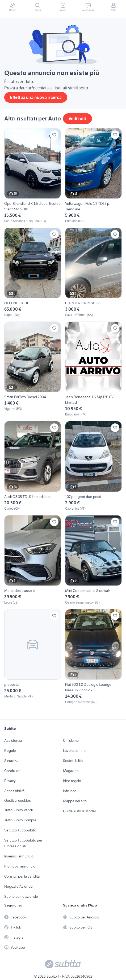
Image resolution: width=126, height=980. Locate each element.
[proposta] (33, 657)
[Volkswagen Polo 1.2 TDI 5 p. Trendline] (93, 176)
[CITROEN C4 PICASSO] (93, 272)
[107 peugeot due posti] (93, 466)
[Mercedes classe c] (33, 560)
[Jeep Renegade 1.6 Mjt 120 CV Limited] (93, 369)
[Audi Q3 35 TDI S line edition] (33, 466)
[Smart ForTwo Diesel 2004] (33, 369)
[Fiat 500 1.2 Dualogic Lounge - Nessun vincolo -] (93, 657)
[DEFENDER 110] (33, 272)
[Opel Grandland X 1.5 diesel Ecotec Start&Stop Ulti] (33, 176)
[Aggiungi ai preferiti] (54, 135)
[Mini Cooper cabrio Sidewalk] (93, 560)
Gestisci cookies (18, 800)
